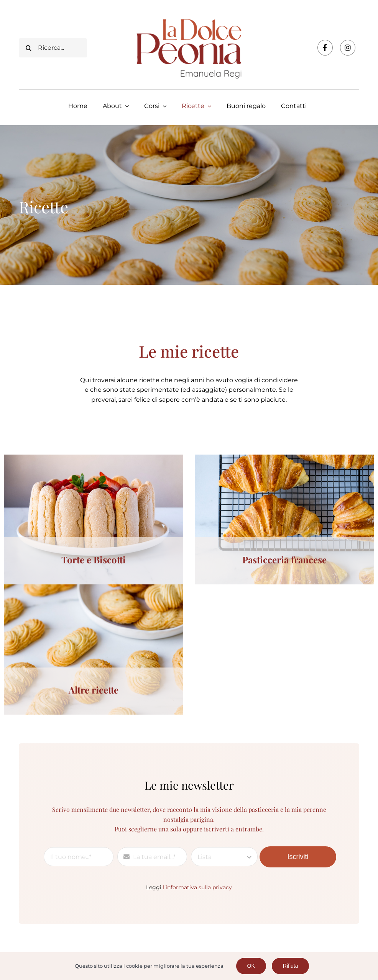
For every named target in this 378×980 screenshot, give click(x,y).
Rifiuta (291, 966)
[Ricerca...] (53, 48)
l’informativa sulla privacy (197, 887)
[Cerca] (28, 48)
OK (251, 966)
